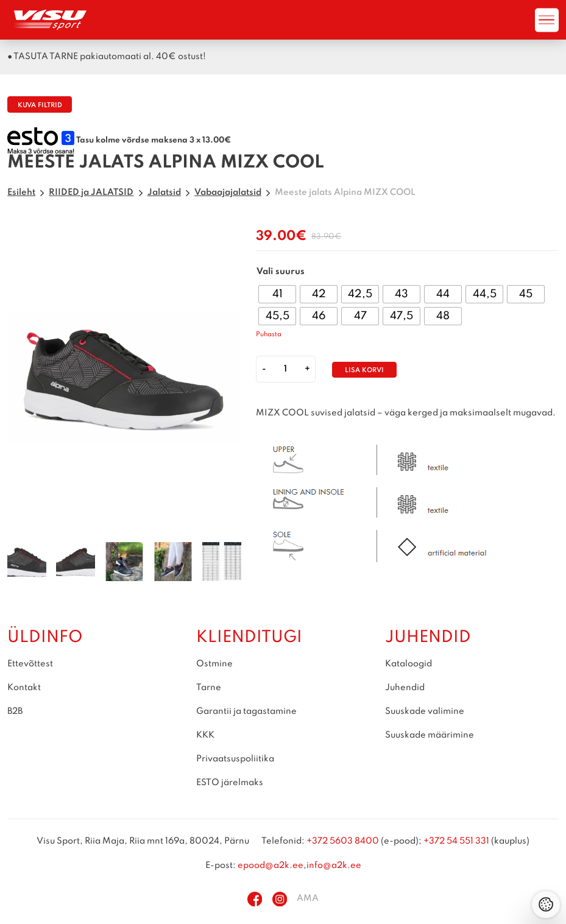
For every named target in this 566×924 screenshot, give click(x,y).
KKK (205, 735)
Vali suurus (281, 272)
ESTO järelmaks (230, 783)
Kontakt (24, 688)
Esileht (21, 192)
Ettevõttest (30, 664)
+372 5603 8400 (343, 842)
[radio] (277, 294)
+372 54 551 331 (456, 842)
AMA (308, 899)
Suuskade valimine (425, 711)
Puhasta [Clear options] (269, 335)
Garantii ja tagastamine (246, 711)
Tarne (209, 688)
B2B (15, 711)
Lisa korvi (364, 371)
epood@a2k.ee (271, 866)
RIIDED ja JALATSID (91, 192)
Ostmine (214, 664)
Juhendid (405, 688)
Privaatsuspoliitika (235, 759)
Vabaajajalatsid (228, 192)
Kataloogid (409, 664)
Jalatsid (164, 192)
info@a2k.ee (334, 866)
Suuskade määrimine (430, 735)
